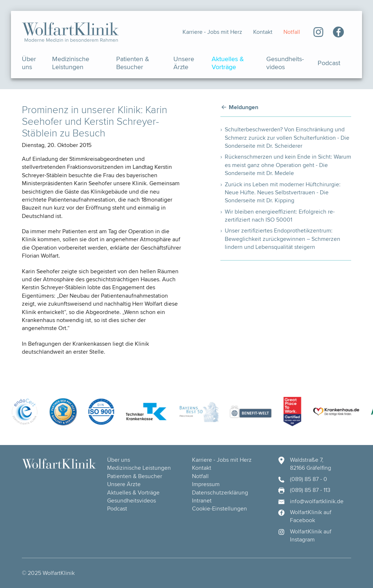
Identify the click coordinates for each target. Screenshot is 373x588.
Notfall (292, 32)
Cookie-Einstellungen (219, 508)
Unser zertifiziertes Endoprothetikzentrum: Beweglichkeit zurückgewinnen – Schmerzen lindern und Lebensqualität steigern (282, 239)
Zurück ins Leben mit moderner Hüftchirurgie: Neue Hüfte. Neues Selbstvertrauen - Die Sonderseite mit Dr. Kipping (283, 192)
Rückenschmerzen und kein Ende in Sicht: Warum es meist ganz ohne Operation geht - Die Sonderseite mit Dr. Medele (288, 165)
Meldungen (244, 108)
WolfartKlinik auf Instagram (304, 536)
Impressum (206, 484)
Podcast (329, 63)
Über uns (29, 63)
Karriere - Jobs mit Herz (212, 32)
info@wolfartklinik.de (310, 501)
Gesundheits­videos (285, 63)
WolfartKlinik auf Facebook (304, 516)
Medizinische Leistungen (71, 63)
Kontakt (263, 32)
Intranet (202, 500)
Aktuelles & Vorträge (228, 63)
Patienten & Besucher (133, 63)
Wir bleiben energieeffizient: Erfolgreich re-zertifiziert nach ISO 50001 (280, 216)
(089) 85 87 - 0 (302, 479)
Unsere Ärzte (184, 63)
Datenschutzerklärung (220, 492)
